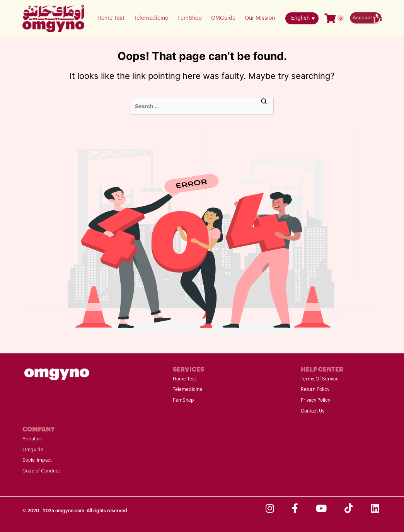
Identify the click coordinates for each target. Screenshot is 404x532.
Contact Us (313, 411)
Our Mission (260, 18)
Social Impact (37, 460)
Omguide (33, 450)
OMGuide (223, 18)
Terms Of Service (320, 379)
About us (32, 439)
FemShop (190, 18)
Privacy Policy (315, 400)
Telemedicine (151, 18)
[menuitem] (302, 18)
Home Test (111, 18)
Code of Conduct (41, 471)
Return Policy (315, 389)
